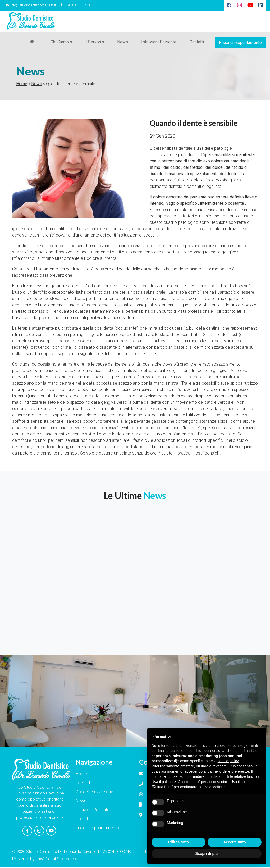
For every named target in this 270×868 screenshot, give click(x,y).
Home (22, 85)
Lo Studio (84, 783)
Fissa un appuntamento (240, 42)
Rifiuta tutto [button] (179, 842)
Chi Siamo (60, 42)
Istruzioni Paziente (159, 42)
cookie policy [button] (228, 761)
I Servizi (93, 42)
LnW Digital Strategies (56, 859)
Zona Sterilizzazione (94, 792)
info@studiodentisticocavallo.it (30, 5)
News (122, 42)
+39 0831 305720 (73, 5)
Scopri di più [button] (207, 853)
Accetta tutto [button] (235, 842)
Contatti (196, 42)
